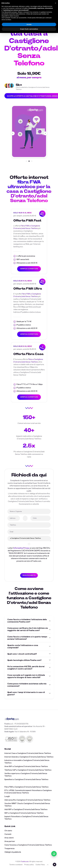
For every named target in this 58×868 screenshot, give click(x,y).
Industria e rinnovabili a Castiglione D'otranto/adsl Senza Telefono (27, 762)
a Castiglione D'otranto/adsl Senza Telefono (29, 539)
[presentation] (22, 568)
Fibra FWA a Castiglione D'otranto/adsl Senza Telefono (26, 787)
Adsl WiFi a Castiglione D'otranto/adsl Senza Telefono (26, 810)
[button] (26, 161)
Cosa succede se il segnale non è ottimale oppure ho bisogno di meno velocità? (26, 676)
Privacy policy (29, 865)
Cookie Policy (40, 865)
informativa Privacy (22, 548)
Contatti (8, 834)
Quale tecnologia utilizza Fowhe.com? (24, 660)
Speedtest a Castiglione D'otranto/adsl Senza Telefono (26, 780)
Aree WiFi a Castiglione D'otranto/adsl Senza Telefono (26, 766)
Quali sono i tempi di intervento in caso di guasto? (26, 694)
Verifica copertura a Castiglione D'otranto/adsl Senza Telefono (26, 775)
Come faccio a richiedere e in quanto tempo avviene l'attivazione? (27, 638)
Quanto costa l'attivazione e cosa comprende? (23, 647)
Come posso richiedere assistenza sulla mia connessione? (27, 685)
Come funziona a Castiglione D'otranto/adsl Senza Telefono (28, 845)
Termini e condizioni (16, 865)
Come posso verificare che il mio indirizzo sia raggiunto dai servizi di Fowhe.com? (28, 629)
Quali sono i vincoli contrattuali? (22, 654)
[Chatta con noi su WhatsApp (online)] (54, 854)
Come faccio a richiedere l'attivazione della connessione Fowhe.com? (27, 621)
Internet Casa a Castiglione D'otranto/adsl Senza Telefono (28, 753)
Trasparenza (9, 849)
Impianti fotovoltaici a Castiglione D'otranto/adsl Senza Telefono (26, 818)
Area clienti (9, 838)
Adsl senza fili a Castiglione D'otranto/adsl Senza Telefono (27, 800)
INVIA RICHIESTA (29, 575)
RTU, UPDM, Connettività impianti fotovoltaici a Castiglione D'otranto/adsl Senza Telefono (28, 792)
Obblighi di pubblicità (13, 852)
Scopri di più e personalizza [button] (29, 29)
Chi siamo (8, 831)
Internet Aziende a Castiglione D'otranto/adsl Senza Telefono (29, 757)
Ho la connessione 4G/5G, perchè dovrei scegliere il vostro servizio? (26, 668)
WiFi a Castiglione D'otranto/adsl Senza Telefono (24, 813)
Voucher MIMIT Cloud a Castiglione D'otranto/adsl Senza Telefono (27, 805)
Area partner (10, 841)
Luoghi (7, 796)
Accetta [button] (29, 24)
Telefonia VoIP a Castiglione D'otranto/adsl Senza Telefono (28, 770)
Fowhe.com (25, 862)
